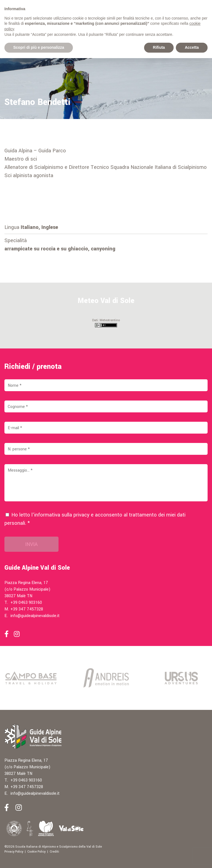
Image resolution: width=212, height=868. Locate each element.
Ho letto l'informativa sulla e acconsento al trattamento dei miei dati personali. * (95, 519)
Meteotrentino (110, 320)
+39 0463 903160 (26, 603)
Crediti (54, 852)
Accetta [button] (192, 47)
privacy (81, 515)
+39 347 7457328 (27, 609)
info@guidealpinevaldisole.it (35, 616)
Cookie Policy (36, 852)
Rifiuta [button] (159, 47)
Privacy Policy (14, 852)
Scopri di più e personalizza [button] (39, 47)
